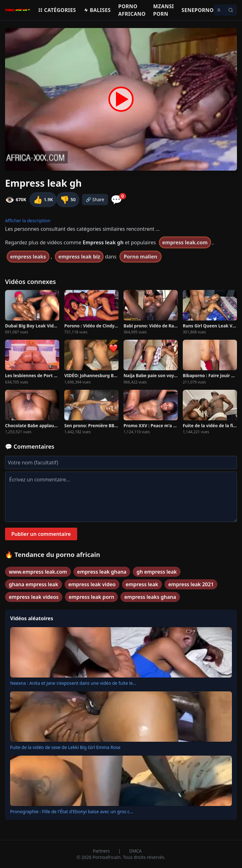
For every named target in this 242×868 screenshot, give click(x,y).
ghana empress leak (34, 584)
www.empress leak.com (38, 572)
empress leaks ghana (150, 597)
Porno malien (141, 257)
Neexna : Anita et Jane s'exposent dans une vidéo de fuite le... (73, 683)
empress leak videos (34, 597)
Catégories (57, 10)
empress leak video (92, 584)
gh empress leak (157, 572)
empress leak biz (79, 257)
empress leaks (28, 257)
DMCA (135, 851)
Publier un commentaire (41, 534)
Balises (97, 10)
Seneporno (198, 10)
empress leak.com (185, 242)
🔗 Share (95, 199)
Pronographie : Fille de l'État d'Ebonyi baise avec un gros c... (72, 811)
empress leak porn (92, 597)
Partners (102, 851)
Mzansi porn (164, 10)
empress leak (142, 584)
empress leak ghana (102, 572)
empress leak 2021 (191, 584)
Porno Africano (132, 10)
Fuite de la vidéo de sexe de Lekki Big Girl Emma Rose (65, 747)
